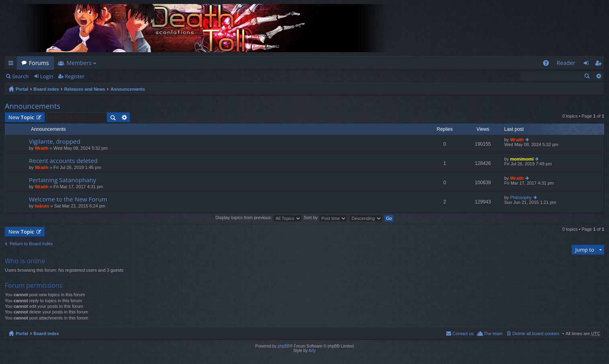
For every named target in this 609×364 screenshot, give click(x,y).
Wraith (42, 148)
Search (20, 76)
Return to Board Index (31, 244)
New (21, 117)
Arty (312, 351)
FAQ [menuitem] (548, 64)
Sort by (325, 218)
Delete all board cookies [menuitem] (536, 333)
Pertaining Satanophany (62, 180)
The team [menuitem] (493, 333)
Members (79, 63)
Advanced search (598, 76)
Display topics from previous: (259, 218)
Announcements (128, 89)
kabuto (42, 206)
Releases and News (85, 89)
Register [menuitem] (600, 64)
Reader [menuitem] (566, 63)
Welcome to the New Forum (68, 199)
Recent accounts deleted (63, 161)
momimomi (522, 159)
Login (47, 76)
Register (75, 76)
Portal (22, 89)
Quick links (12, 64)
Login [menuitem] (588, 64)
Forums (39, 63)
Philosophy (521, 197)
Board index (46, 89)
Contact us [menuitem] (463, 333)
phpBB (284, 346)
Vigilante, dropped (55, 141)
